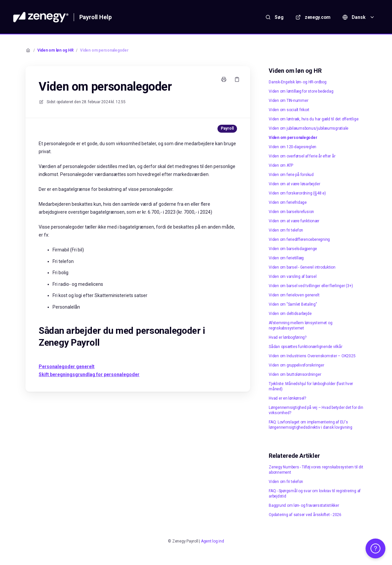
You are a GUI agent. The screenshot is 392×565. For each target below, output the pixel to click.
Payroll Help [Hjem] (96, 17)
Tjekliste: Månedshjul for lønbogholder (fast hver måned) (311, 386)
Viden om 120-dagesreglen (293, 147)
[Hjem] (41, 17)
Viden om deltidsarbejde (290, 314)
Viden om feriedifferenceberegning (299, 239)
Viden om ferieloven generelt (294, 295)
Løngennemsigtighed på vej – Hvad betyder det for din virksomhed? (316, 410)
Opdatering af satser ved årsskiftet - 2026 (305, 515)
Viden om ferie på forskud (291, 175)
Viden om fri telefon (286, 230)
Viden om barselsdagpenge (293, 249)
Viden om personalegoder (104, 50)
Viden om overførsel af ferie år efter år (302, 156)
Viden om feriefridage (288, 202)
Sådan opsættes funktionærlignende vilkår (305, 347)
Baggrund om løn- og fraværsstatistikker (304, 505)
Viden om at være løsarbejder (294, 184)
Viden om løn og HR (56, 50)
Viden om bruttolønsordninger (295, 374)
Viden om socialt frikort (289, 110)
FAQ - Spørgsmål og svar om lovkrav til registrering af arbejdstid (315, 494)
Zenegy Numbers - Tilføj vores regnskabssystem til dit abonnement (316, 470)
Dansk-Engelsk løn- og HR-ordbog (298, 82)
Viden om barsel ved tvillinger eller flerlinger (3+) (311, 286)
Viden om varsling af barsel (293, 277)
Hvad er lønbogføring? (288, 337)
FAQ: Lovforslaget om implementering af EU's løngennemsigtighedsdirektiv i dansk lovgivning (311, 425)
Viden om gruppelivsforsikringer (296, 365)
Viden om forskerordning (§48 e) (297, 193)
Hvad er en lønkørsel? (287, 398)
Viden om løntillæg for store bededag (301, 91)
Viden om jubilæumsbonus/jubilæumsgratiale (309, 128)
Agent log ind (213, 541)
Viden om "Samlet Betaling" (293, 304)
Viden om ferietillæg (286, 258)
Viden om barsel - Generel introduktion (302, 267)
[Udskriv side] (224, 79)
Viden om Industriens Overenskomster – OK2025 (312, 356)
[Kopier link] (237, 79)
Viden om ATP (281, 165)
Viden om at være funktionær (294, 221)
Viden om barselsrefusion (291, 212)
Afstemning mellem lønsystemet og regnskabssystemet (300, 326)
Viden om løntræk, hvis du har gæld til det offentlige (314, 119)
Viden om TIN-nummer (288, 101)
